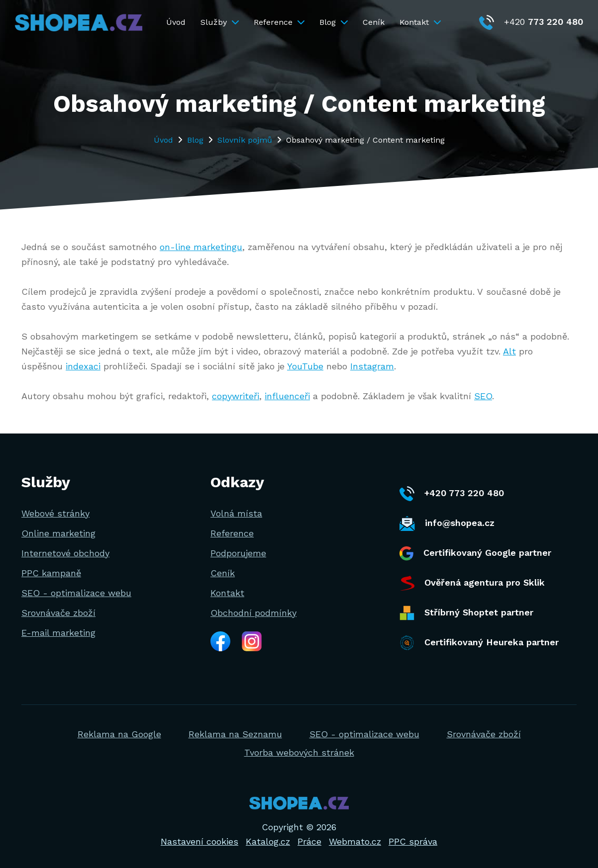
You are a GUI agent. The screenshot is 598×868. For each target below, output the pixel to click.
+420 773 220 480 (452, 494)
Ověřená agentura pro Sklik (472, 583)
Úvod (176, 22)
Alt (509, 351)
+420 (531, 22)
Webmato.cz (355, 841)
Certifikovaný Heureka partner (479, 643)
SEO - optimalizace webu (76, 593)
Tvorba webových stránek (299, 752)
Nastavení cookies (199, 841)
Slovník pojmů (245, 140)
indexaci (83, 366)
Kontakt (420, 22)
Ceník (374, 22)
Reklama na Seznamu (235, 734)
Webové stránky (55, 513)
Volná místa (236, 513)
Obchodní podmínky (253, 613)
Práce (309, 841)
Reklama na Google (119, 734)
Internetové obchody (65, 553)
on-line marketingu (201, 247)
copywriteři (236, 396)
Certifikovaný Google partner (475, 554)
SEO (483, 396)
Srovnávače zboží (58, 613)
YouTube (305, 366)
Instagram (372, 366)
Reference (279, 22)
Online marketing (58, 533)
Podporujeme (238, 553)
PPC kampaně (51, 573)
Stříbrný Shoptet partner (466, 613)
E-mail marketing (58, 633)
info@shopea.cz (447, 523)
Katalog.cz (268, 841)
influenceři (287, 396)
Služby (220, 22)
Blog (334, 22)
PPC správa (413, 841)
